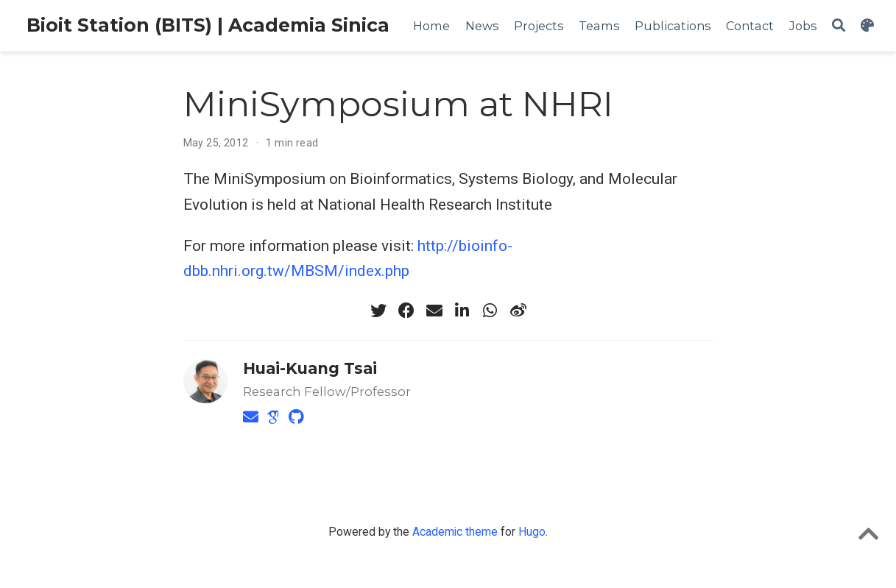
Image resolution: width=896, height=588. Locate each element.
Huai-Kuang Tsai (310, 368)
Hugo (532, 532)
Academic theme (455, 532)
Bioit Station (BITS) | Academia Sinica (208, 25)
